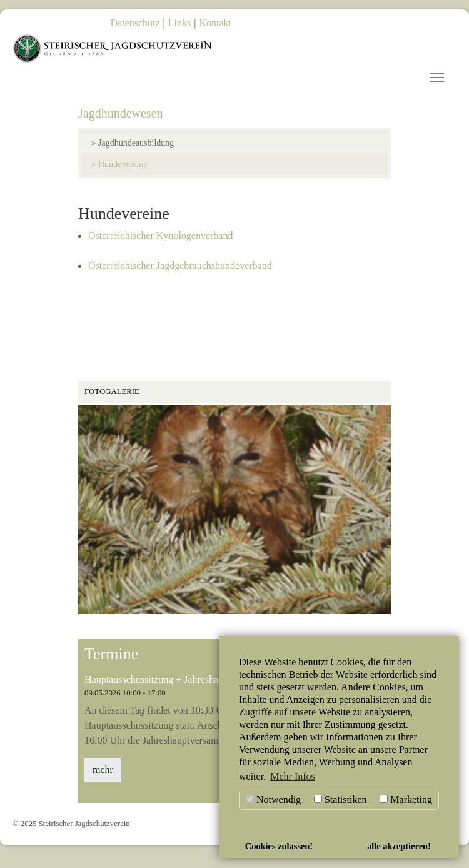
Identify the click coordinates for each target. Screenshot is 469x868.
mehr (103, 777)
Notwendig (273, 800)
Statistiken (340, 800)
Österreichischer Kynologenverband (160, 243)
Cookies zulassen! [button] (279, 846)
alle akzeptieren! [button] (399, 846)
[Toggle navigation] (437, 78)
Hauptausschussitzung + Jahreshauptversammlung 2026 (196, 686)
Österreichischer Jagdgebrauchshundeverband (180, 273)
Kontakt (215, 23)
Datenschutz (135, 23)
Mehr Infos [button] (293, 776)
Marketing (406, 800)
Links (179, 23)
